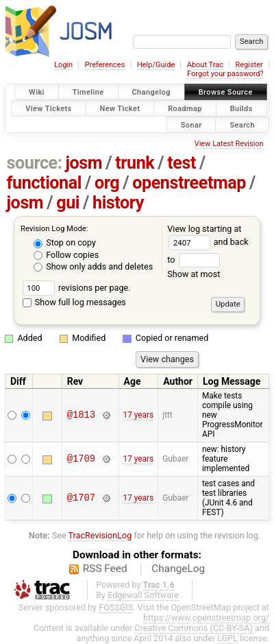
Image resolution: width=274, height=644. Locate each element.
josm (84, 163)
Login (63, 65)
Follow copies (66, 255)
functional (45, 183)
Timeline (88, 92)
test (182, 163)
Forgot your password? (225, 74)
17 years (138, 415)
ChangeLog (178, 569)
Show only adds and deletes (93, 266)
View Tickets (48, 108)
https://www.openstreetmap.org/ (206, 618)
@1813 (81, 415)
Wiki (37, 92)
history (118, 203)
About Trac (205, 65)
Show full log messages (74, 302)
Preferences (105, 65)
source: (35, 163)
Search (242, 124)
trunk (135, 163)
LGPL (227, 638)
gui (68, 203)
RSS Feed (105, 569)
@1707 (81, 498)
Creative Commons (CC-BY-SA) (194, 628)
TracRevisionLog (100, 535)
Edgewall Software (143, 595)
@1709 (81, 459)
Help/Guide (156, 65)
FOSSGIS (116, 607)
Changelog (151, 92)
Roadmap (185, 108)
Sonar (191, 124)
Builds (241, 108)
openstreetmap (189, 183)
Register (249, 65)
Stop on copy (65, 242)
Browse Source (226, 92)
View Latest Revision (229, 144)
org (107, 183)
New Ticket (120, 108)
